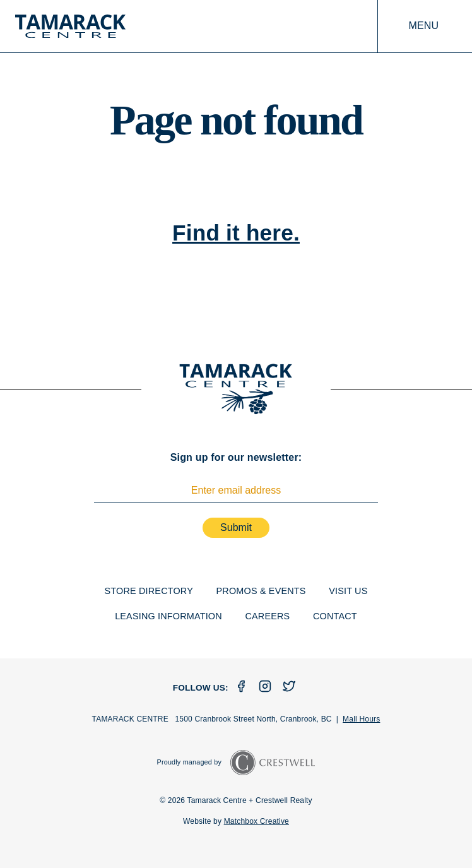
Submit (236, 527)
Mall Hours (361, 719)
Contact (335, 616)
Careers (267, 616)
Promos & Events (261, 591)
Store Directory (149, 591)
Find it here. (236, 233)
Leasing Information (168, 616)
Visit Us (348, 591)
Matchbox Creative (257, 821)
